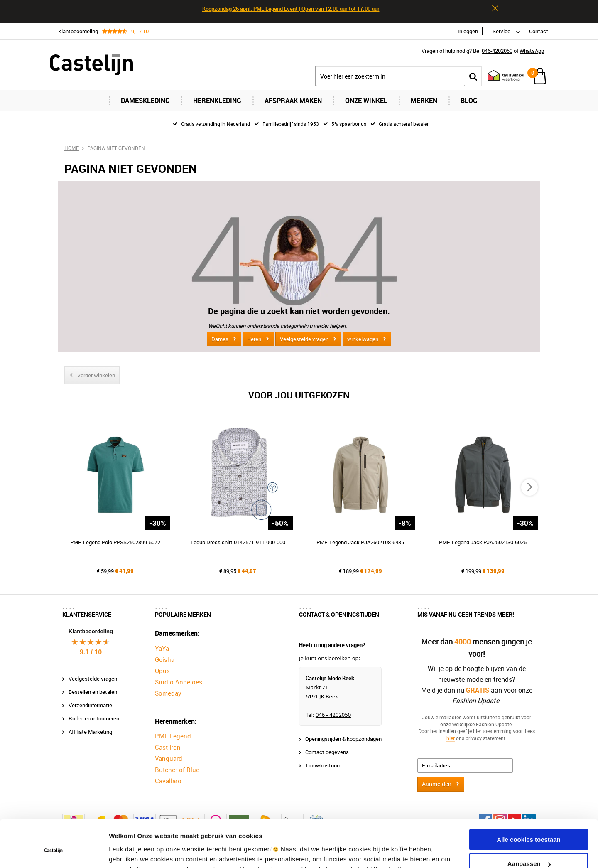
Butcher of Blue (177, 770)
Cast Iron (168, 747)
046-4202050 (497, 51)
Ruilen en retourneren (94, 718)
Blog (469, 101)
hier (451, 738)
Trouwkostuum (323, 765)
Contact (539, 31)
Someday (168, 693)
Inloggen (468, 31)
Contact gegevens (327, 752)
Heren (254, 339)
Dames (220, 339)
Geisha (165, 659)
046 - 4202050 (333, 715)
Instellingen (126, 852)
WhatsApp (532, 51)
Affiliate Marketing (90, 732)
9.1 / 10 (91, 652)
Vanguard (169, 758)
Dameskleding (145, 101)
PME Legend (173, 736)
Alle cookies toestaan (528, 798)
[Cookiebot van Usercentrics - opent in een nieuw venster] (54, 852)
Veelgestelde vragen (304, 339)
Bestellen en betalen (93, 692)
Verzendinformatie (90, 705)
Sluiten (495, 8)
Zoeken (473, 76)
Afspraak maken (293, 101)
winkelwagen (363, 339)
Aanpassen (529, 823)
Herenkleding (217, 101)
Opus (162, 671)
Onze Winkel (366, 101)
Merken (424, 101)
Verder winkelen (96, 375)
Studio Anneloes (179, 682)
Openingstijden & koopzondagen (343, 739)
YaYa (162, 648)
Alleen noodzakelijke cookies (529, 847)
